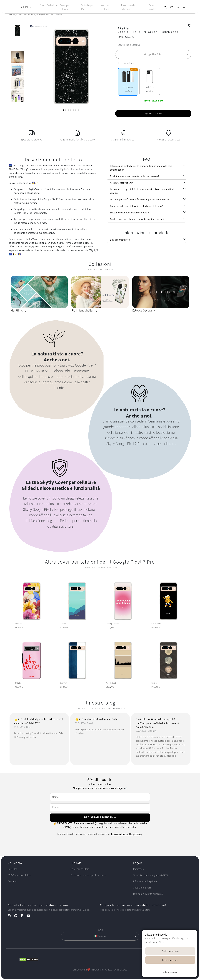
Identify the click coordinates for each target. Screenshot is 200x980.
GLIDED (26, 7)
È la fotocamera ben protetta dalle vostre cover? (135, 176)
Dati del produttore (120, 240)
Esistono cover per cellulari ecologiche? (130, 213)
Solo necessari (170, 951)
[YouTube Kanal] (30, 916)
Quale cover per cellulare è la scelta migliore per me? (137, 219)
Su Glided (13, 869)
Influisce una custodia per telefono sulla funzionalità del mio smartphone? (141, 168)
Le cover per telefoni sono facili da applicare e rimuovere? (140, 199)
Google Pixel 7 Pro (45, 14)
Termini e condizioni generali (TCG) (151, 875)
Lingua (100, 930)
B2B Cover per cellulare (19, 875)
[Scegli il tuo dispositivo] (153, 54)
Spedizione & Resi (142, 888)
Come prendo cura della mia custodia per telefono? (136, 206)
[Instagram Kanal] (11, 916)
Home (12, 14)
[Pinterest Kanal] (17, 916)
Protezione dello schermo (129, 7)
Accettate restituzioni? (121, 183)
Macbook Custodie (105, 7)
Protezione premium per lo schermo (88, 875)
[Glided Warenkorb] (184, 8)
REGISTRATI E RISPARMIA (100, 817)
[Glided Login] (178, 8)
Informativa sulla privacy (127, 834)
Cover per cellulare (65, 7)
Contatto (12, 881)
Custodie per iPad (87, 7)
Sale (42, 5)
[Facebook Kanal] (23, 916)
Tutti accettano (170, 960)
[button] (63, 110)
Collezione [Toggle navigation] (52, 5)
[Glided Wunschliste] (165, 8)
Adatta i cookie (170, 972)
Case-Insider (152, 7)
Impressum (139, 869)
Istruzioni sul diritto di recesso (148, 894)
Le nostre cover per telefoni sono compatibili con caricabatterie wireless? (142, 191)
